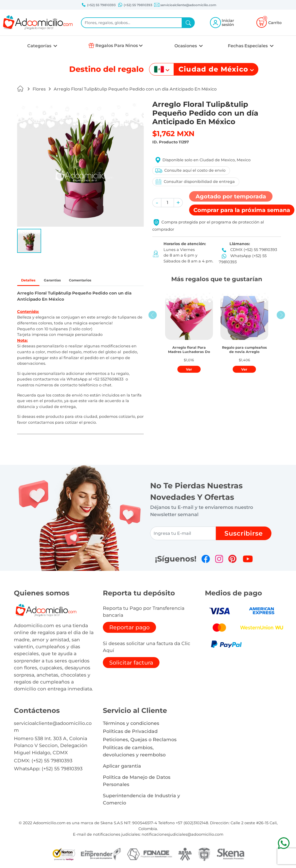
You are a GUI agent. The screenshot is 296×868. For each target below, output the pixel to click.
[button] (29, 241)
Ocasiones (186, 46)
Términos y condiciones (131, 724)
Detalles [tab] (31, 281)
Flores (39, 89)
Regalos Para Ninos (117, 46)
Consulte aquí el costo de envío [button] (190, 171)
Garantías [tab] (60, 281)
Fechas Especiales (248, 46)
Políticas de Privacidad (130, 733)
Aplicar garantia (122, 767)
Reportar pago (129, 629)
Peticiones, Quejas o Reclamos (140, 741)
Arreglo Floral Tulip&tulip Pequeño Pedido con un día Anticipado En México (135, 89)
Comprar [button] (242, 210)
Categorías (40, 46)
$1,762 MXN (173, 134)
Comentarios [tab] (94, 281)
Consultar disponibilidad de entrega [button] (194, 182)
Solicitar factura (131, 664)
